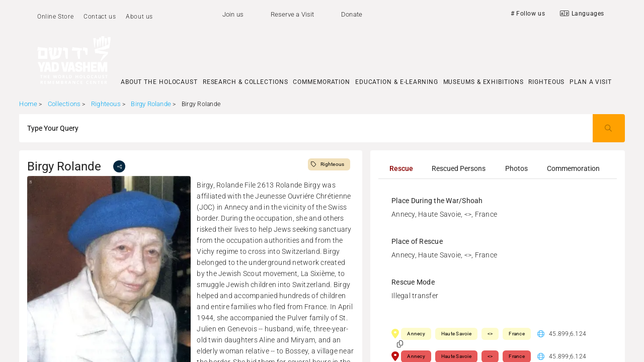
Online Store (55, 17)
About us (139, 17)
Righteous (106, 104)
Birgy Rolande (152, 104)
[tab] (401, 168)
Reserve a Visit (293, 14)
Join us (233, 14)
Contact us (100, 17)
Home (28, 104)
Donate (352, 14)
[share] (119, 166)
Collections (64, 104)
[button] (400, 344)
